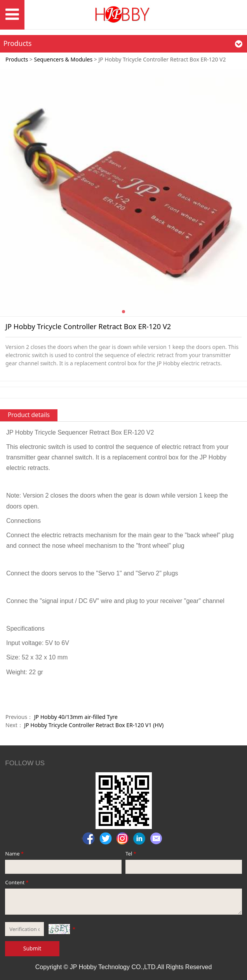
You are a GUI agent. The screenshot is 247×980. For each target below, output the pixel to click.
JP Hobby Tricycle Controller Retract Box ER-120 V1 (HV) (94, 725)
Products (17, 59)
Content (17, 882)
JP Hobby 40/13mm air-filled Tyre (76, 717)
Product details (29, 415)
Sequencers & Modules (63, 59)
